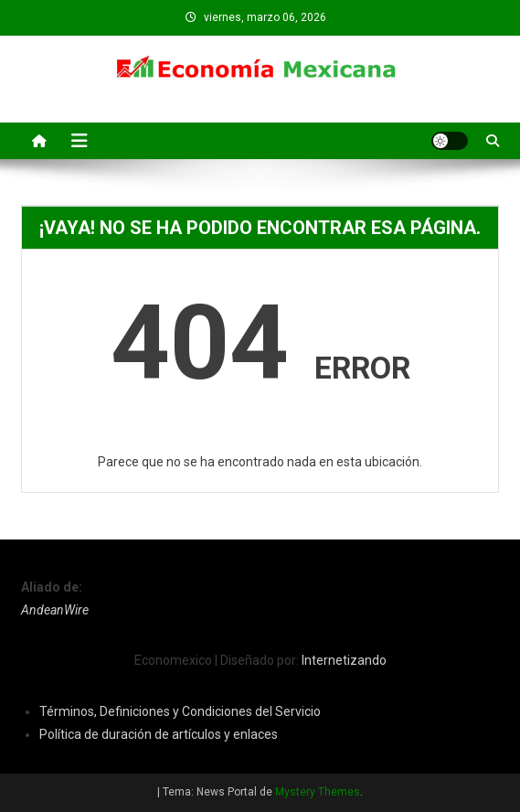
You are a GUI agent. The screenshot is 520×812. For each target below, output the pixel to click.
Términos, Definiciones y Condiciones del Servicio (180, 711)
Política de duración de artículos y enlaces (159, 734)
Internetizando (344, 660)
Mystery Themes (318, 792)
